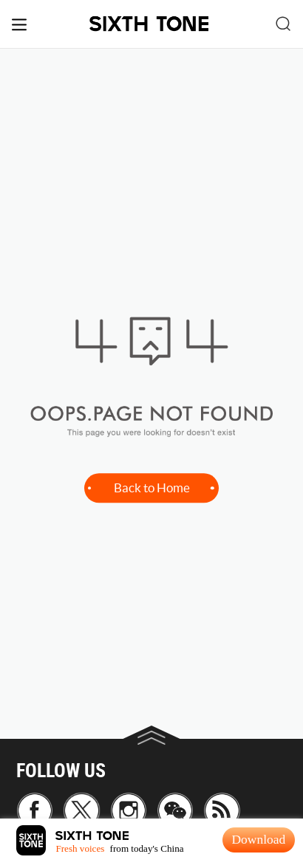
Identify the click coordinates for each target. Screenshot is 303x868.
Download (258, 839)
